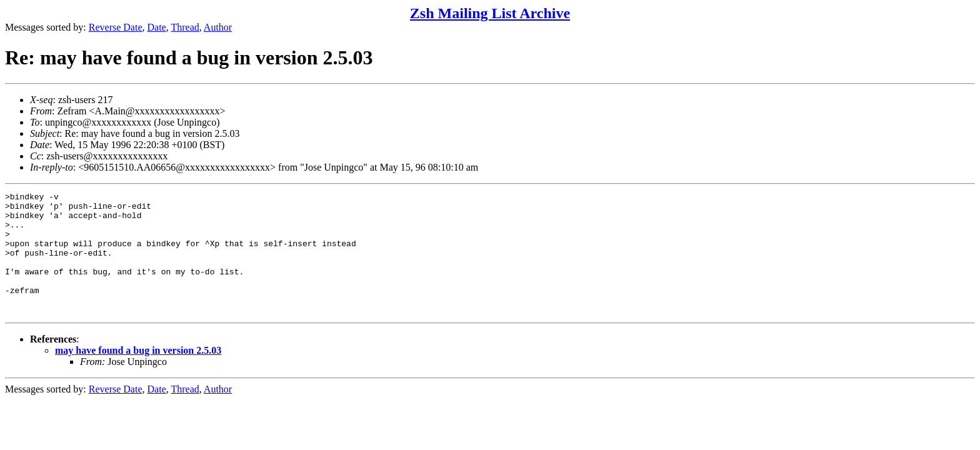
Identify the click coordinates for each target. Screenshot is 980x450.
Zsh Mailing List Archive (490, 13)
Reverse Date (116, 27)
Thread (185, 27)
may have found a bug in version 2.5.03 (138, 375)
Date (157, 27)
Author (218, 27)
